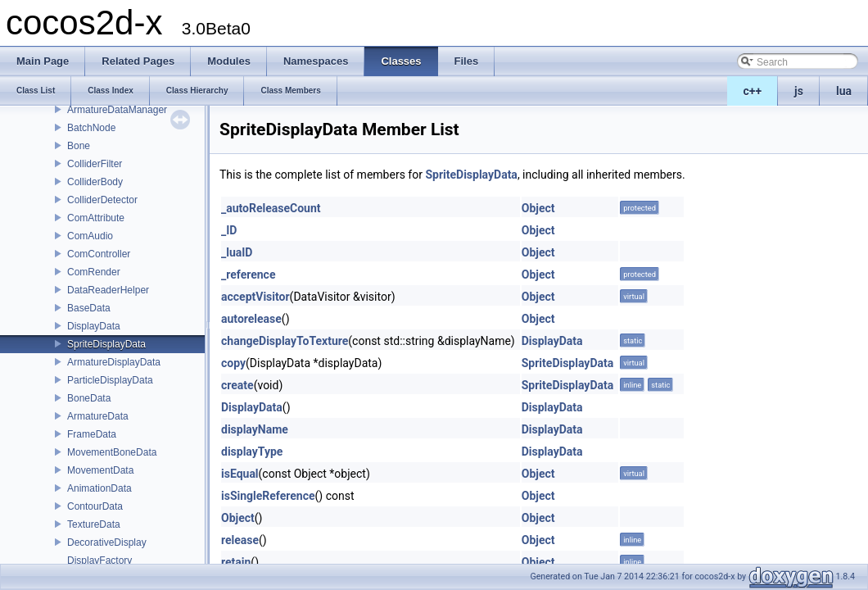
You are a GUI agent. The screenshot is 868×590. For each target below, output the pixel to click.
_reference (248, 275)
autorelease (251, 319)
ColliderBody (95, 182)
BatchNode (91, 128)
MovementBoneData (112, 452)
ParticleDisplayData (110, 380)
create (237, 385)
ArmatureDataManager (117, 110)
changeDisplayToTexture (285, 341)
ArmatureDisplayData (114, 362)
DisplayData (94, 326)
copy (233, 363)
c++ (753, 91)
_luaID (237, 252)
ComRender (94, 272)
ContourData (95, 506)
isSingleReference (268, 496)
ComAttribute (96, 218)
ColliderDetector (102, 200)
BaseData (89, 308)
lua (844, 91)
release (240, 540)
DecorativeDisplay (107, 542)
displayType (252, 452)
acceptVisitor (255, 297)
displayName (255, 429)
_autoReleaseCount (271, 208)
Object (538, 208)
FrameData (92, 434)
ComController (99, 254)
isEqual (240, 474)
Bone (79, 146)
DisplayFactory (99, 560)
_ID (229, 230)
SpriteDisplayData (106, 344)
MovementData (100, 470)
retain (236, 562)
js (799, 91)
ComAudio (90, 236)
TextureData (94, 524)
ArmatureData (98, 416)
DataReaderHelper (108, 290)
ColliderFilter (95, 164)
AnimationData (99, 488)
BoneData (89, 398)
